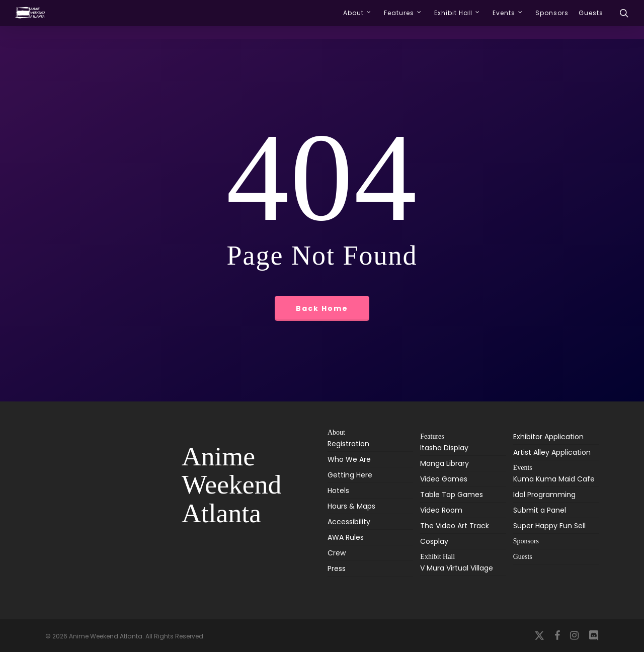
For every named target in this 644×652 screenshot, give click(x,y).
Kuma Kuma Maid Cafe (554, 480)
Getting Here (350, 475)
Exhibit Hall (437, 557)
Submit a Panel (540, 510)
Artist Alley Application (552, 452)
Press (337, 568)
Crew (337, 553)
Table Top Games (452, 495)
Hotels (338, 491)
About (336, 433)
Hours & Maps (351, 506)
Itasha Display (444, 449)
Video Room (441, 510)
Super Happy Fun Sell (549, 526)
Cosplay (434, 541)
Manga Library (445, 463)
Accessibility (349, 522)
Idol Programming (544, 495)
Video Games (444, 479)
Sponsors (526, 541)
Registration (348, 444)
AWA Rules (346, 537)
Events (523, 468)
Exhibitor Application (548, 437)
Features (432, 436)
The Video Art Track (455, 526)
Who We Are (349, 459)
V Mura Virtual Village (457, 569)
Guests (523, 557)
